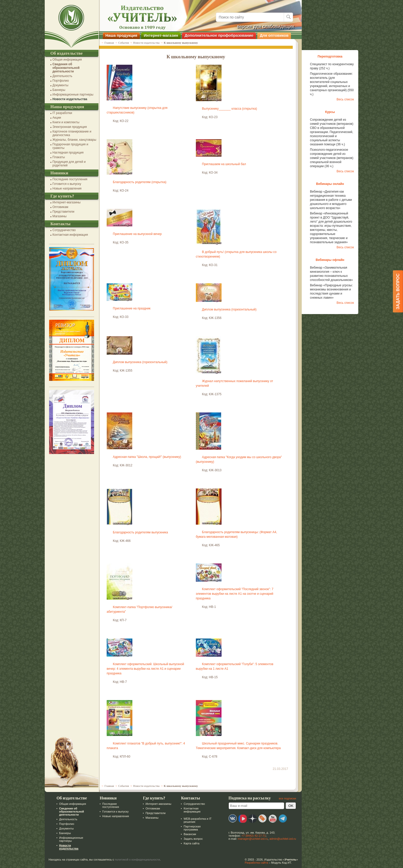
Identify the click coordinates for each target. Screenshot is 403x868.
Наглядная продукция (68, 153)
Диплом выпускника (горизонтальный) (229, 309)
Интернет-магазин (161, 35)
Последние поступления (70, 179)
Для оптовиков (274, 35)
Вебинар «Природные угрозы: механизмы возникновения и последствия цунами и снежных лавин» (331, 291)
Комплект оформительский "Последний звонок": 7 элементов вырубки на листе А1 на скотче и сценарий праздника (235, 594)
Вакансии (190, 834)
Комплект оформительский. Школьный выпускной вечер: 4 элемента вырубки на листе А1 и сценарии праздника (145, 669)
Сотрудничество (64, 230)
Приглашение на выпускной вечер (137, 234)
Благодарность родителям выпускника (140, 532)
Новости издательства (70, 99)
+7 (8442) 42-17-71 (254, 836)
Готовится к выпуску (67, 184)
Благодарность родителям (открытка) (140, 182)
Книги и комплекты (66, 122)
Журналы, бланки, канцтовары (74, 140)
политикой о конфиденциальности (138, 860)
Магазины (59, 216)
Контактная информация (70, 235)
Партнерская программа (192, 828)
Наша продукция (121, 35)
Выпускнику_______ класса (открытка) (230, 109)
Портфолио (61, 81)
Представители (63, 212)
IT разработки (62, 113)
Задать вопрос (193, 839)
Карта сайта (191, 843)
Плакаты (59, 157)
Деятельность (62, 76)
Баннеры (59, 90)
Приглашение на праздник (132, 308)
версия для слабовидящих (266, 26)
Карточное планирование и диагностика (72, 133)
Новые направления (67, 188)
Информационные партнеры (73, 95)
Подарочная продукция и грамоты (70, 146)
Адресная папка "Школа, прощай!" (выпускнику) (147, 457)
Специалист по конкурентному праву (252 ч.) (332, 66)
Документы (60, 85)
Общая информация (67, 60)
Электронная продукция (70, 127)
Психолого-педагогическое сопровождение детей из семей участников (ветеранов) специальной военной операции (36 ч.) (332, 158)
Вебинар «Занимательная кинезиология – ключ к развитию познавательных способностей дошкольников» (331, 274)
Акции (57, 118)
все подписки (287, 798)
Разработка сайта (256, 863)
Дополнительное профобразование (219, 35)
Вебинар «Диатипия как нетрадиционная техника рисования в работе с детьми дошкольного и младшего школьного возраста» (331, 200)
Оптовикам (60, 207)
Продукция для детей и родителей (69, 164)
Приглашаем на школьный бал (224, 164)
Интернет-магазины (66, 202)
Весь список (345, 99)
